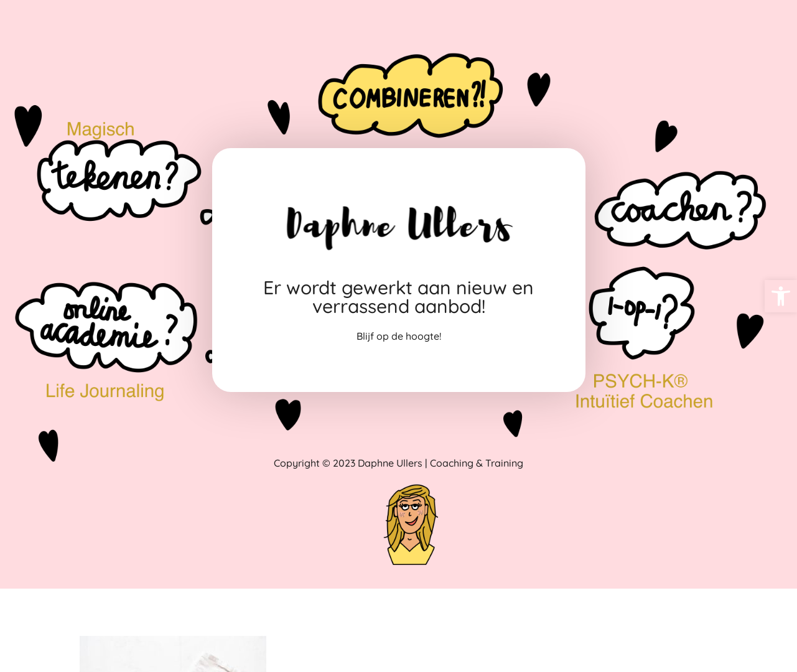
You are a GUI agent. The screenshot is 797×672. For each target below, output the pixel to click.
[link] (781, 296)
